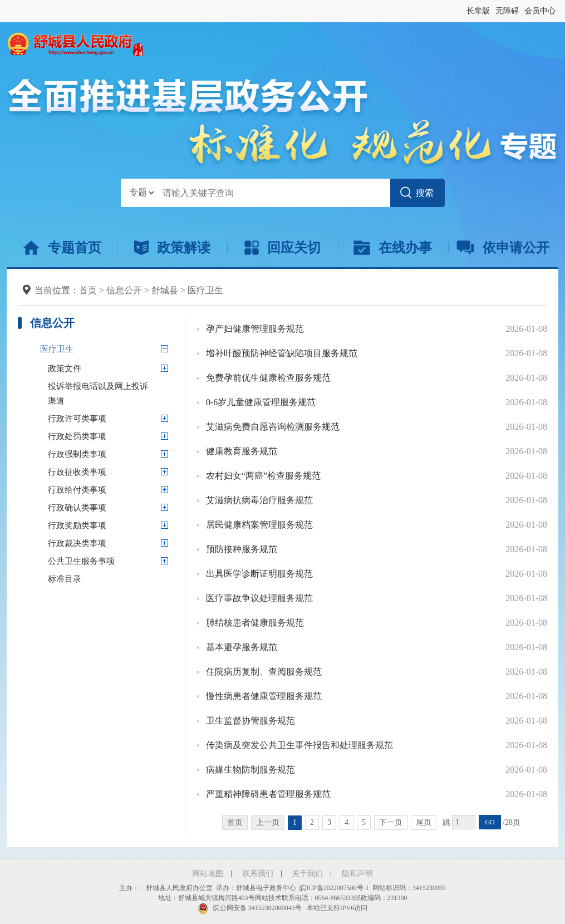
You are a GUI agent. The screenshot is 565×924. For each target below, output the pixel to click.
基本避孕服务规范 (242, 647)
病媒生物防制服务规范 (250, 770)
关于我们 (307, 874)
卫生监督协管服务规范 (250, 721)
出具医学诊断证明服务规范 (259, 574)
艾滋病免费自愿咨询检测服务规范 (273, 427)
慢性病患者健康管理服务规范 (264, 696)
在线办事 (393, 248)
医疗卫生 (205, 290)
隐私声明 (357, 874)
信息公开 (124, 290)
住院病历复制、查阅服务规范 (264, 672)
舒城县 (165, 290)
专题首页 (62, 248)
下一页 (391, 822)
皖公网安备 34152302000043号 (250, 908)
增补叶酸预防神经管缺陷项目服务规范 (282, 353)
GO (490, 822)
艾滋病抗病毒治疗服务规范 (259, 500)
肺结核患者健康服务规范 (255, 623)
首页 (88, 290)
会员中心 (540, 11)
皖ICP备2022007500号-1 (334, 888)
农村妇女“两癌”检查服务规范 (263, 476)
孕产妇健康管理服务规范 (255, 329)
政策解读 (172, 248)
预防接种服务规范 (242, 549)
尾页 (424, 822)
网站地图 (208, 874)
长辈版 (478, 11)
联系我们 (258, 874)
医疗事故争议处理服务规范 (259, 598)
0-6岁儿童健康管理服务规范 (261, 402)
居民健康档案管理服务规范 (259, 525)
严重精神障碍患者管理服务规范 (268, 794)
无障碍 (507, 11)
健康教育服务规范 (242, 451)
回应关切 (282, 248)
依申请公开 (503, 248)
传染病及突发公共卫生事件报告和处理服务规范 (299, 745)
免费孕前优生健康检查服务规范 (268, 378)
